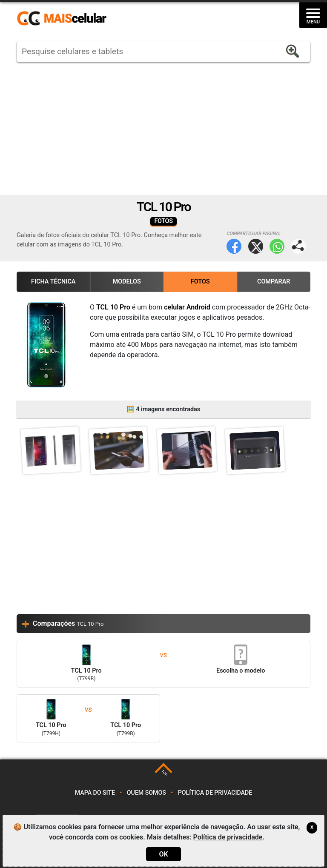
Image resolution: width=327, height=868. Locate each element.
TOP (164, 773)
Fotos (200, 282)
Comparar (274, 282)
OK (163, 854)
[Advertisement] (163, 129)
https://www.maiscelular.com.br (65, 19)
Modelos (127, 282)
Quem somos (146, 793)
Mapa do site (95, 793)
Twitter (256, 246)
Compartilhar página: (298, 246)
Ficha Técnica (53, 282)
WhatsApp (277, 246)
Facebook (234, 246)
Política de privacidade (215, 793)
